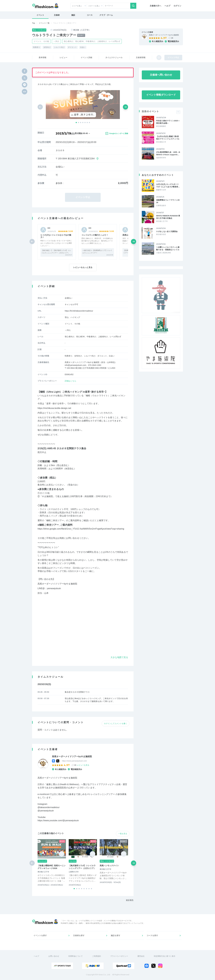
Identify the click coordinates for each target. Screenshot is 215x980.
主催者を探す (79, 935)
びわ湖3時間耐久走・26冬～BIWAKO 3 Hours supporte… (168, 153)
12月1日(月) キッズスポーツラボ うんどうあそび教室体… (168, 186)
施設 (73, 15)
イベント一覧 (44, 23)
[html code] (25, 92)
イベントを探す (40, 935)
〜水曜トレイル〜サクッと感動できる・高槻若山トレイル (168, 248)
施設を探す (116, 935)
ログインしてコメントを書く (116, 724)
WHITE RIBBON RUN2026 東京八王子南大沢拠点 (168, 217)
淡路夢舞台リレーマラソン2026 (168, 201)
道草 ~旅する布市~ (56, 404)
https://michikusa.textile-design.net (54, 408)
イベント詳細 (86, 57)
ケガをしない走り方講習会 (167, 231)
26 (172, 38)
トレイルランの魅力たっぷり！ (95, 235)
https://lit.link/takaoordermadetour (79, 311)
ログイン (177, 6)
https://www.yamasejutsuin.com (74, 761)
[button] (76, 123)
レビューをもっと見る (83, 267)
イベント (40, 15)
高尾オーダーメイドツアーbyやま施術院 (164, 35)
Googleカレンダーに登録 (119, 133)
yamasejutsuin (54, 588)
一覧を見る (123, 834)
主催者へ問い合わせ (161, 75)
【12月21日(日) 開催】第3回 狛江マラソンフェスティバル (168, 138)
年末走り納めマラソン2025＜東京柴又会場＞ (168, 122)
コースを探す (152, 935)
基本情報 (43, 57)
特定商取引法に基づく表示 (165, 956)
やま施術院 (47, 496)
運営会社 (141, 956)
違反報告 (130, 900)
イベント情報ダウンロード (161, 95)
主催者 (57, 15)
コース (90, 15)
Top (34, 23)
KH (49, 228)
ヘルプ (167, 6)
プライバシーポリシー (119, 956)
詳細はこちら (70, 381)
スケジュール (114, 58)
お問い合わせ (54, 956)
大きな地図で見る (119, 657)
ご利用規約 (96, 956)
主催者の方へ (155, 6)
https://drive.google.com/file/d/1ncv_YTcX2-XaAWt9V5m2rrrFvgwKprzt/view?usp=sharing (81, 529)
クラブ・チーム (106, 15)
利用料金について (76, 956)
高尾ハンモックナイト (109, 866)
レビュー (63, 57)
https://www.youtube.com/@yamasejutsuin (58, 820)
